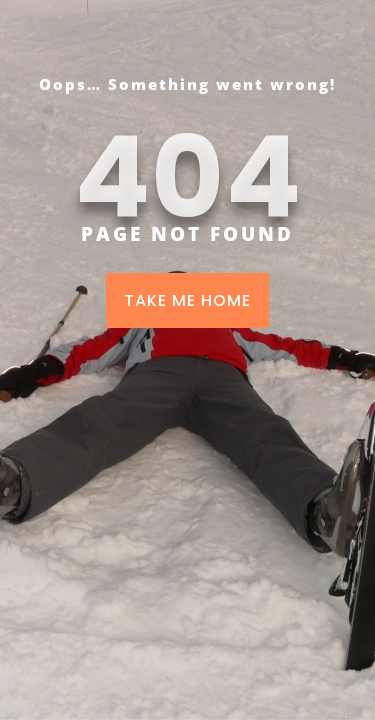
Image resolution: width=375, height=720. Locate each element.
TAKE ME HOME (187, 300)
